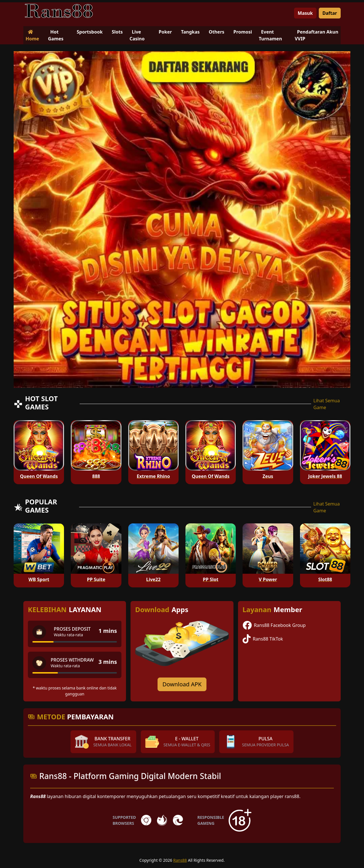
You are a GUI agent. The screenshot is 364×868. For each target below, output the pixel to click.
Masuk (305, 13)
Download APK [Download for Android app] (182, 684)
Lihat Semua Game (327, 404)
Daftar (330, 13)
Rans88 (180, 860)
